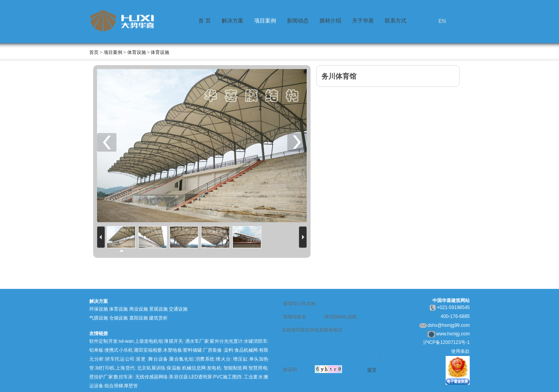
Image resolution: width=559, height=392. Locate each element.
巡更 (141, 359)
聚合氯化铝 (181, 359)
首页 (94, 52)
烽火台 (223, 359)
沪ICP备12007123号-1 (446, 342)
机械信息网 (194, 368)
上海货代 (125, 368)
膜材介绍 (330, 21)
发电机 (214, 368)
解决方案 (233, 21)
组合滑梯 (114, 386)
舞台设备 (158, 359)
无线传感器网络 (152, 377)
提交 (372, 370)
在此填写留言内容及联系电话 (331, 344)
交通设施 (178, 309)
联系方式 (396, 21)
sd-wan (126, 341)
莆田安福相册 (148, 350)
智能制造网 (235, 368)
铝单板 (96, 350)
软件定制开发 (103, 341)
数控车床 (123, 377)
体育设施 (118, 309)
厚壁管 (131, 386)
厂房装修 (213, 350)
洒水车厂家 (196, 341)
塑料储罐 (192, 350)
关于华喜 (363, 21)
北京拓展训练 (151, 368)
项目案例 (265, 21)
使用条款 (460, 351)
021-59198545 (455, 307)
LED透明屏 (201, 377)
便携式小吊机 (119, 350)
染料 (229, 350)
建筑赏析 (158, 318)
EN (442, 21)
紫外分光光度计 (226, 341)
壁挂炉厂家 (101, 377)
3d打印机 (105, 368)
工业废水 (253, 377)
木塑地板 (173, 350)
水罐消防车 (256, 341)
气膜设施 (99, 318)
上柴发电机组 (149, 341)
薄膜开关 (173, 341)
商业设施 (139, 309)
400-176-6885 (455, 316)
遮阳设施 (139, 318)
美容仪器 (178, 377)
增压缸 (240, 359)
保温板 (174, 368)
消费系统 (205, 359)
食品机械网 (246, 350)
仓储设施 (118, 318)
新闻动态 (298, 21)
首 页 (205, 21)
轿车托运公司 (120, 359)
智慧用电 (258, 368)
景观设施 (158, 309)
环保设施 (99, 309)
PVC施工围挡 (227, 377)
